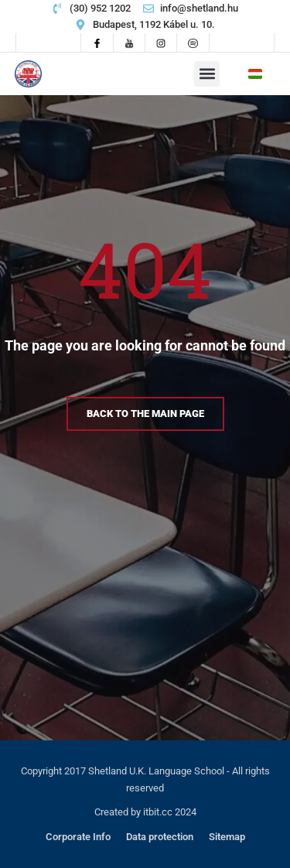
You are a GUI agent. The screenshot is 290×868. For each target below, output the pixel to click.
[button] (207, 74)
